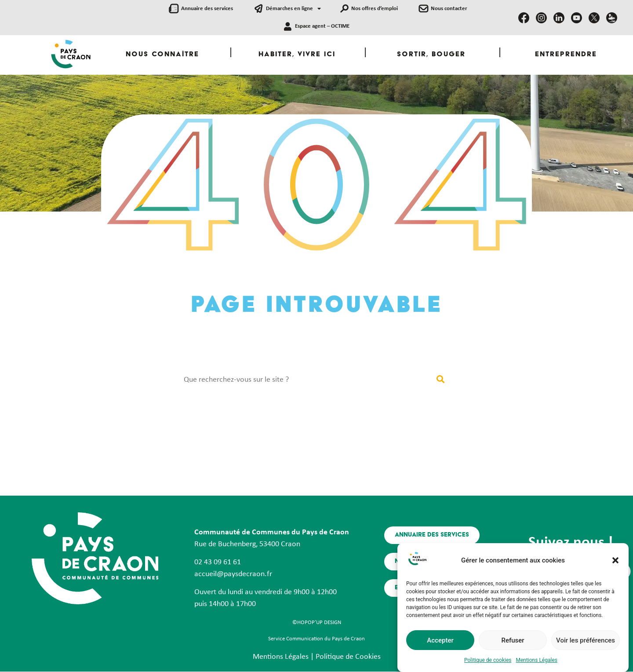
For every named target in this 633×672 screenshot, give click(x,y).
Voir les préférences (586, 642)
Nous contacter (449, 9)
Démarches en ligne (293, 9)
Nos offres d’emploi (375, 9)
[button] (615, 562)
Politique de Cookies (348, 657)
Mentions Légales (537, 662)
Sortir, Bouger (431, 55)
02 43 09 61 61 (218, 562)
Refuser (513, 642)
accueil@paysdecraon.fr (233, 574)
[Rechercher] (440, 380)
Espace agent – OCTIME (322, 26)
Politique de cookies (488, 662)
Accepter (440, 642)
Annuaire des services (207, 9)
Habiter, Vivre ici (297, 55)
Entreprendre (566, 55)
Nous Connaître (162, 55)
